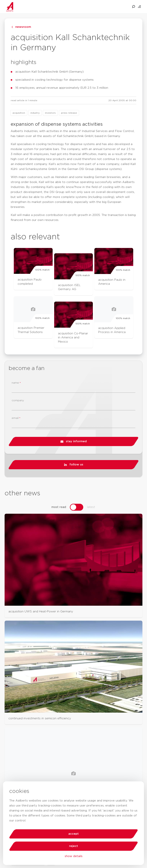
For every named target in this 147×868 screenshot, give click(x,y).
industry (35, 113)
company (18, 400)
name (16, 383)
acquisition (19, 113)
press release (69, 113)
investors (50, 113)
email (16, 418)
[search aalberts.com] (134, 7)
